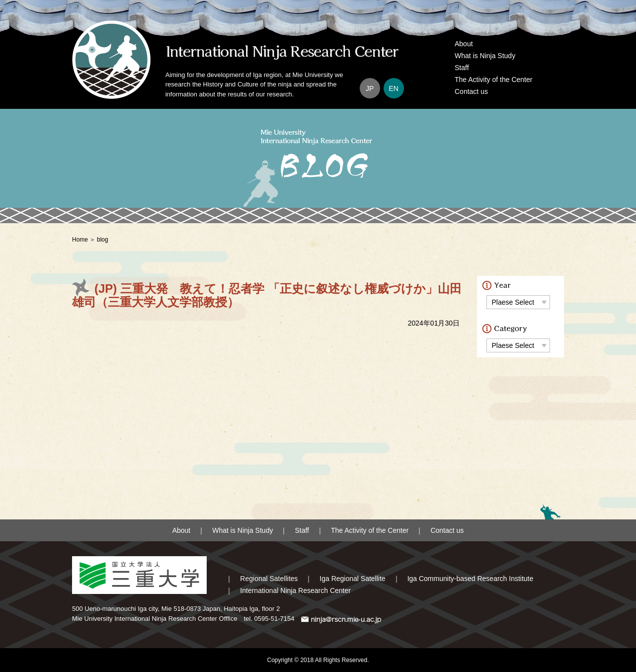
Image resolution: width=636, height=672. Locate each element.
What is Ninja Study (485, 56)
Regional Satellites (269, 579)
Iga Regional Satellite (352, 579)
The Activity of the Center (493, 80)
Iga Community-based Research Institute (471, 579)
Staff (462, 68)
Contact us (471, 91)
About (464, 44)
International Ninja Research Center (295, 590)
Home (80, 240)
